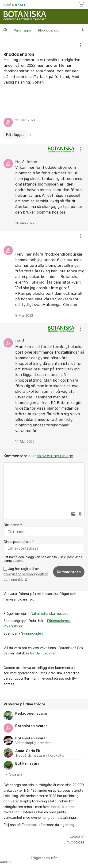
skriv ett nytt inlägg (55, 456)
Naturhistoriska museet (49, 614)
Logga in (77, 836)
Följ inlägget (15, 135)
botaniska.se (14, 4)
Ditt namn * (13, 525)
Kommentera (69, 572)
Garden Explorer (42, 653)
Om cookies (74, 842)
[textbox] (44, 486)
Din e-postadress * (19, 542)
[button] (73, 514)
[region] (44, 90)
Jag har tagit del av (26, 574)
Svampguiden (32, 633)
